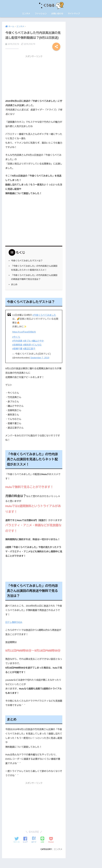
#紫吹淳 (27, 344)
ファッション (41, 14)
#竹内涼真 (17, 341)
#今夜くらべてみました (45, 315)
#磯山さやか (38, 341)
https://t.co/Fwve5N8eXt (24, 332)
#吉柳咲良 (17, 344)
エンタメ (26, 14)
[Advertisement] (34, 78)
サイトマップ (74, 14)
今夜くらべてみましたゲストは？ (27, 261)
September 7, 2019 (40, 357)
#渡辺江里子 (30, 348)
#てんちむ (37, 344)
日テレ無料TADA (14, 622)
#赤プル (27, 341)
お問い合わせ (57, 14)
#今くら (16, 337)
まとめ (14, 284)
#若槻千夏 (17, 348)
